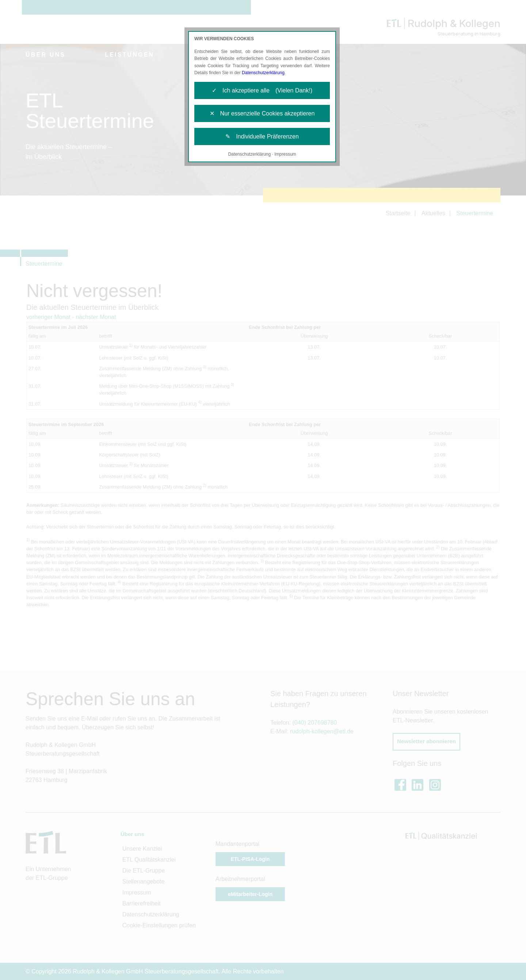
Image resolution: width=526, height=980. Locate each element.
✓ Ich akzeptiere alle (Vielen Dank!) (262, 90)
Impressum (285, 154)
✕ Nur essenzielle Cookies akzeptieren (262, 113)
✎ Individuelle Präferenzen (262, 136)
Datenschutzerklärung (263, 73)
